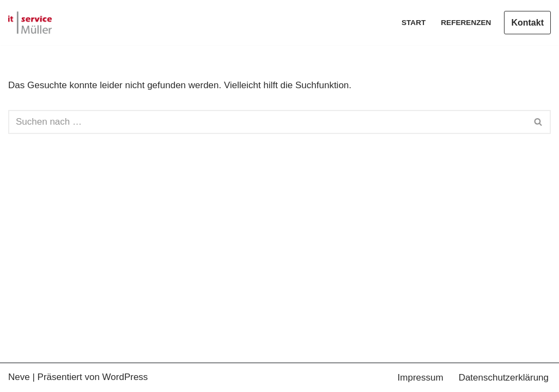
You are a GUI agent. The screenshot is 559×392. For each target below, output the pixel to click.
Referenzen (466, 23)
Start (414, 23)
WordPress (125, 377)
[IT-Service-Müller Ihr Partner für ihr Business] (30, 23)
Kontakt (527, 23)
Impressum (421, 378)
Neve (19, 377)
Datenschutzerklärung (504, 378)
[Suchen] (267, 122)
